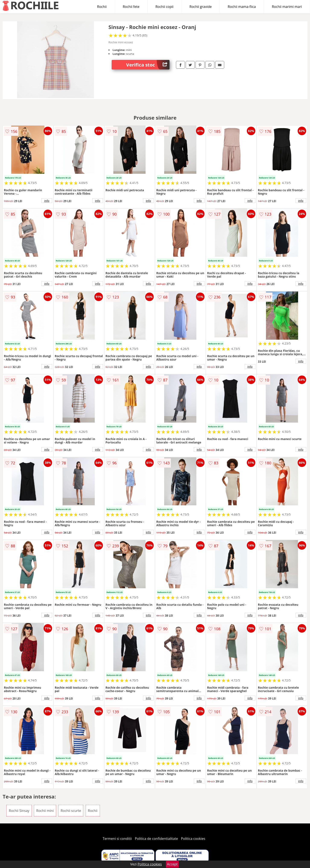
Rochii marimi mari (287, 7)
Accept (172, 864)
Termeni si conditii (117, 839)
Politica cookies (193, 839)
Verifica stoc (148, 65)
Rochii (102, 7)
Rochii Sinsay (19, 811)
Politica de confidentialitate (156, 839)
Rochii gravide (200, 7)
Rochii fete (131, 7)
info (47, 201)
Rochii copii (164, 7)
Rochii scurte (71, 811)
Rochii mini (45, 811)
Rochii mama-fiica (242, 7)
